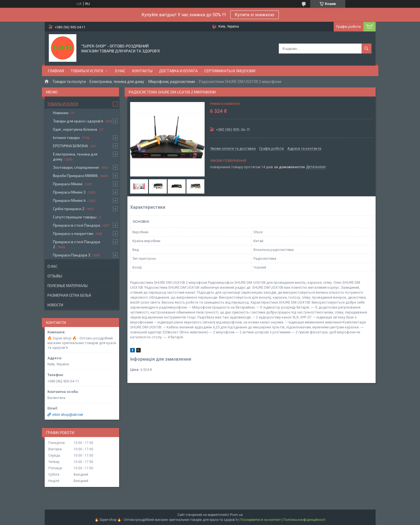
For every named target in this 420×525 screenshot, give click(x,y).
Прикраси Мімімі (68, 184)
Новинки (61, 113)
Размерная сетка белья (69, 295)
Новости (55, 305)
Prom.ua (236, 515)
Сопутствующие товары (75, 217)
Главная (56, 71)
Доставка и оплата (178, 71)
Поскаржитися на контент (260, 520)
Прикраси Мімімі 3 (69, 192)
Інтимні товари (66, 137)
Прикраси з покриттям (73, 233)
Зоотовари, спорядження (76, 167)
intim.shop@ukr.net (68, 415)
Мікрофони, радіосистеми (172, 82)
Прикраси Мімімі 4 (69, 200)
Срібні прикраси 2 (69, 209)
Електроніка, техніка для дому (117, 82)
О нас (120, 71)
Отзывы (55, 276)
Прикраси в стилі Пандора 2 (77, 244)
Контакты (142, 71)
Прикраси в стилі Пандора (77, 225)
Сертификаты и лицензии (230, 71)
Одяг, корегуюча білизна (75, 129)
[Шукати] (367, 49)
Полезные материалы (68, 286)
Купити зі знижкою (255, 15)
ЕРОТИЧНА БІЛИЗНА (70, 146)
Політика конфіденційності (304, 520)
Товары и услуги (87, 71)
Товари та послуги (69, 82)
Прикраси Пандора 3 (72, 255)
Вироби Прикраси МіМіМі (75, 176)
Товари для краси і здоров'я (78, 121)
